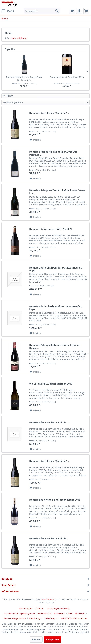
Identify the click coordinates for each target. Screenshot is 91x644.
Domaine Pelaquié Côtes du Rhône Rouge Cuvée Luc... (57, 192)
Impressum (80, 613)
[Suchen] (57, 11)
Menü (8, 11)
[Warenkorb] (86, 11)
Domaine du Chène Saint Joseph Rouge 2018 (55, 500)
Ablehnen (36, 639)
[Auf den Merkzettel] (35, 140)
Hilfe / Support (51, 618)
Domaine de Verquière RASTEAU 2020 (51, 229)
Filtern (8, 96)
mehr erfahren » (19, 38)
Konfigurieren (53, 639)
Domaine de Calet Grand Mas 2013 (67, 77)
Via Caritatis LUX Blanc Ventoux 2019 (51, 384)
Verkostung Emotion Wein (58, 608)
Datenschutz (60, 613)
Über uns (40, 608)
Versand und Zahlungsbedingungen (19, 613)
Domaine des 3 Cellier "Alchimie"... (49, 113)
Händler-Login (35, 618)
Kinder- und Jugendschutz (15, 618)
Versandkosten (47, 599)
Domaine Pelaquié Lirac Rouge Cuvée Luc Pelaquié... (24, 78)
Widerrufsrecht (44, 613)
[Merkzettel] (72, 11)
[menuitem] (8, 11)
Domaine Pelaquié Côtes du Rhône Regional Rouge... (55, 346)
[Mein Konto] (79, 11)
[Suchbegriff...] (42, 11)
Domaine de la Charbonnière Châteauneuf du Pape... (56, 269)
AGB (70, 613)
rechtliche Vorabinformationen (74, 618)
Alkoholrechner (26, 608)
